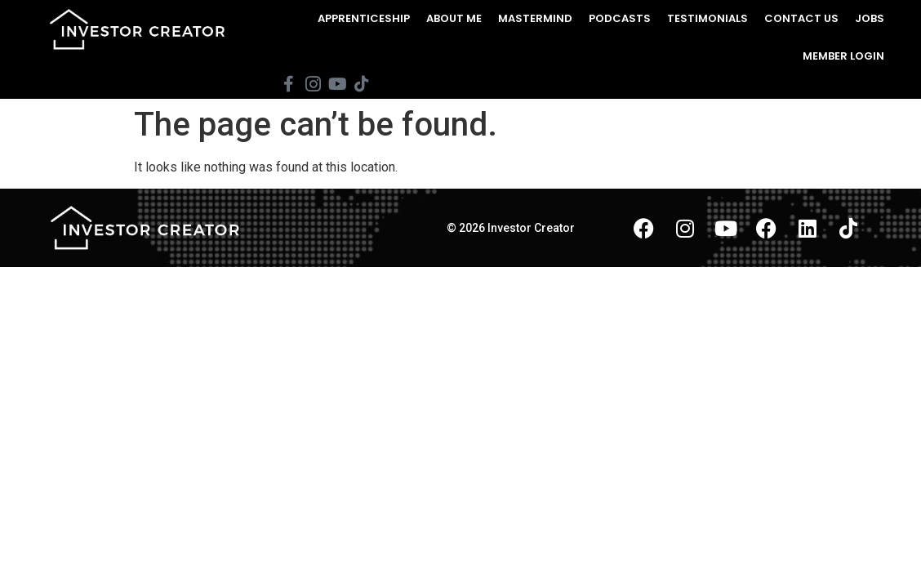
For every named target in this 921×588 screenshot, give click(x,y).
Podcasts (620, 18)
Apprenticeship (364, 18)
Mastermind (535, 18)
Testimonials (707, 18)
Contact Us (801, 18)
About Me (454, 18)
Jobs (870, 18)
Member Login (843, 56)
